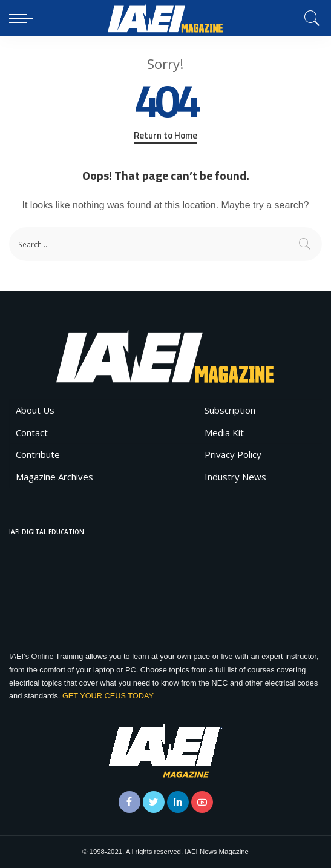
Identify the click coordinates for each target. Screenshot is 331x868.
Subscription (230, 410)
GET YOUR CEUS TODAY (108, 696)
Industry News (235, 477)
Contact (32, 432)
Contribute (38, 454)
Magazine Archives (54, 477)
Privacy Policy (233, 454)
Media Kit (224, 432)
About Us (35, 410)
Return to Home (165, 136)
